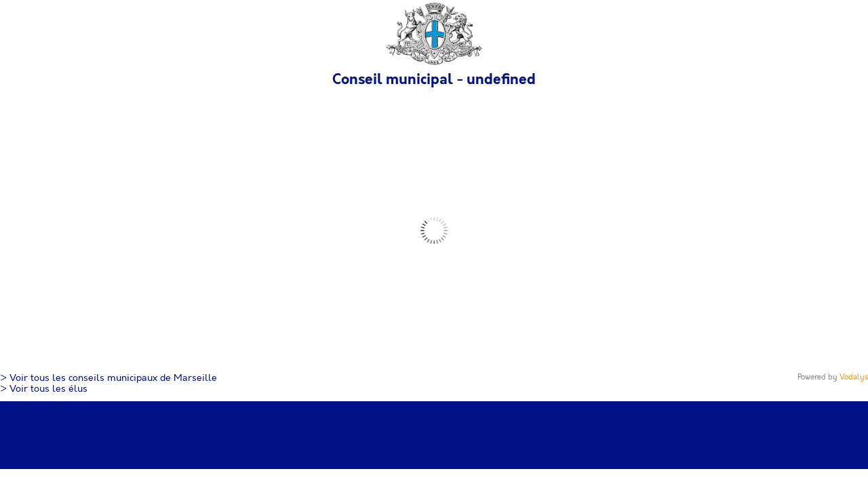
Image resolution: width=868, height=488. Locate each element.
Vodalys (854, 377)
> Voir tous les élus (44, 389)
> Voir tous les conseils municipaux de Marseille (108, 378)
